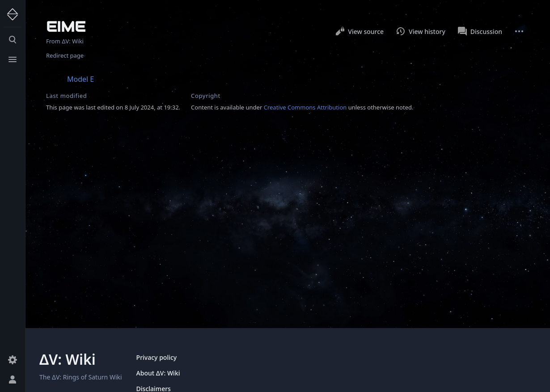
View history (421, 31)
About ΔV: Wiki (158, 373)
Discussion (480, 31)
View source (360, 31)
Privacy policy (157, 357)
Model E (80, 79)
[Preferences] (13, 360)
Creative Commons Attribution (305, 107)
